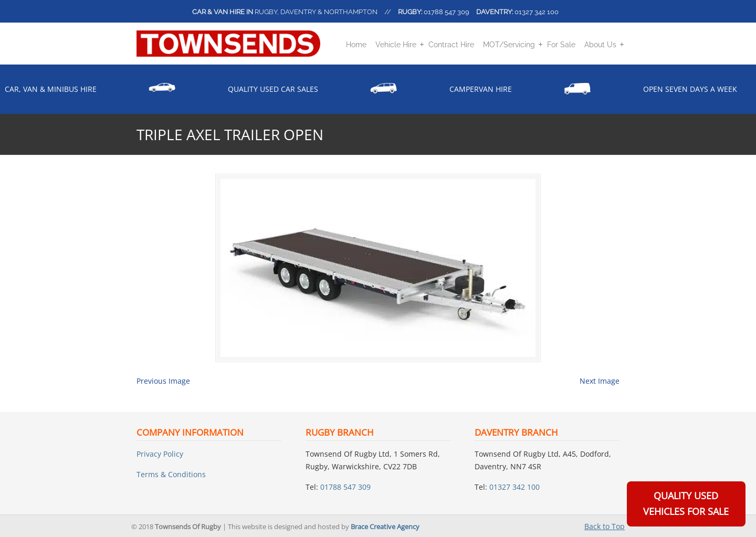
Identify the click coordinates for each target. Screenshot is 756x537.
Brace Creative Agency (385, 527)
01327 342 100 (537, 12)
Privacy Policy (160, 454)
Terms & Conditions (171, 474)
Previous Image (163, 381)
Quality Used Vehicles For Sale (686, 503)
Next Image (600, 381)
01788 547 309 (447, 12)
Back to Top (605, 526)
